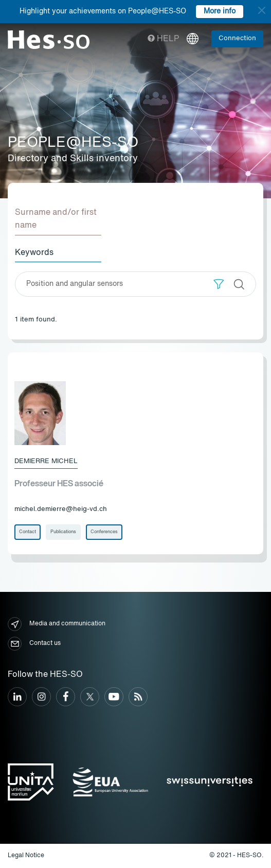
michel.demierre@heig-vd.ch (61, 509)
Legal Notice (26, 856)
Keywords (34, 253)
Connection (237, 38)
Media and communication (57, 624)
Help (163, 39)
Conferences (104, 532)
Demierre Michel (46, 461)
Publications (63, 532)
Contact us (34, 644)
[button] (219, 284)
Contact (28, 532)
